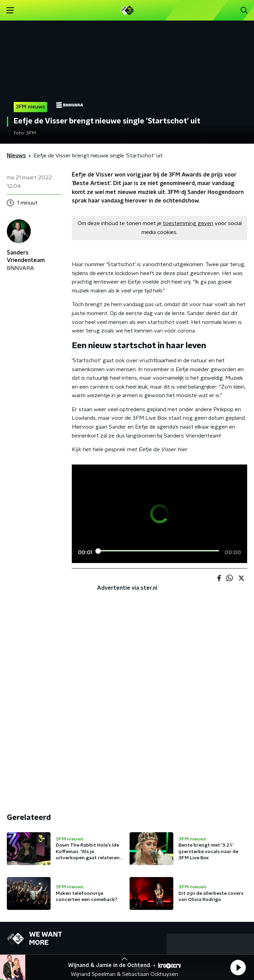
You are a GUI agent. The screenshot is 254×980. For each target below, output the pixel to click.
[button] (238, 967)
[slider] (158, 551)
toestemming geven (188, 223)
